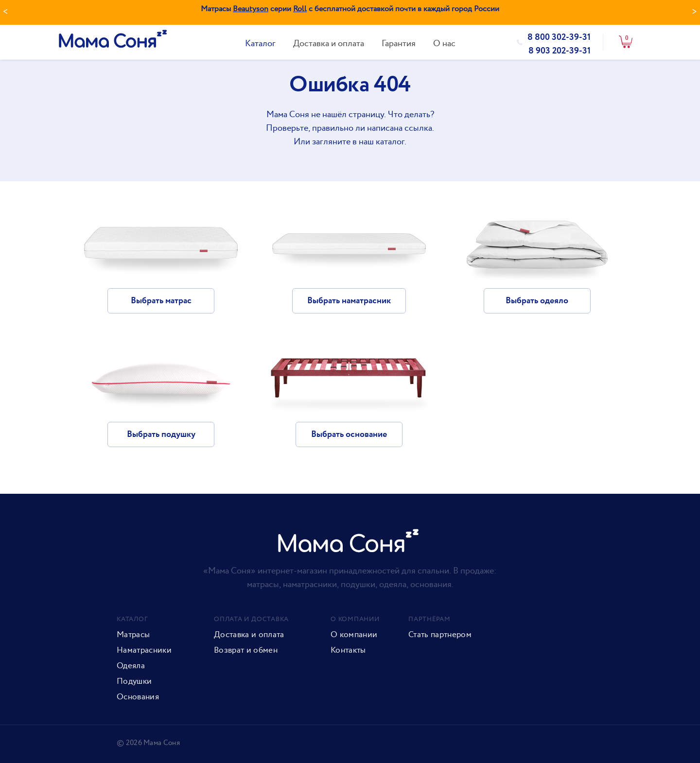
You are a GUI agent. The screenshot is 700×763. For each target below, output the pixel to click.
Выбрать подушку (161, 434)
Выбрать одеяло (537, 301)
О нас (444, 43)
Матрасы (133, 635)
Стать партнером (440, 635)
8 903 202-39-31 (560, 51)
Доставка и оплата (329, 43)
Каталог (260, 43)
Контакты (348, 650)
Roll (300, 9)
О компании (354, 635)
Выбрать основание (349, 434)
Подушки (134, 681)
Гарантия (399, 43)
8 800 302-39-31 (559, 37)
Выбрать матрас (161, 301)
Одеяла (131, 666)
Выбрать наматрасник (349, 301)
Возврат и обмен (246, 650)
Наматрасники (144, 650)
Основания (138, 697)
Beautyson (251, 9)
